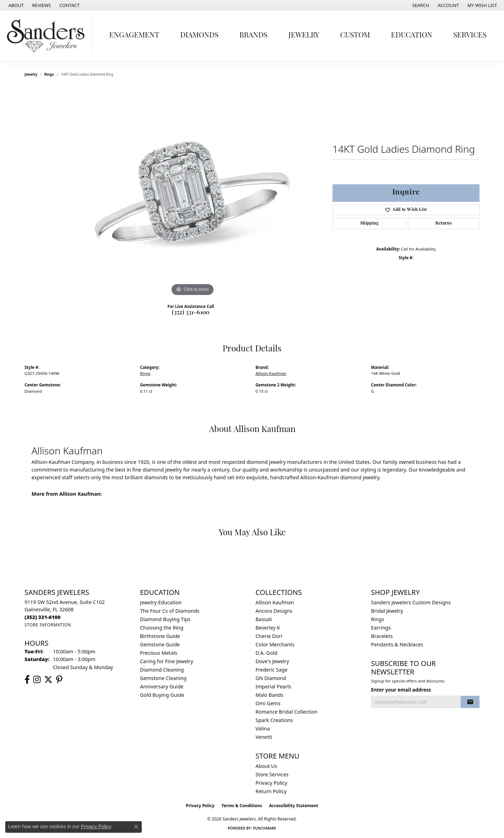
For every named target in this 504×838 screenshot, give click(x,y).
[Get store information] (48, 625)
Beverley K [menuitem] (268, 628)
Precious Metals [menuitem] (159, 653)
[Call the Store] (43, 617)
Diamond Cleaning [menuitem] (162, 670)
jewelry (31, 74)
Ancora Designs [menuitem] (274, 611)
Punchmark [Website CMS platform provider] (265, 828)
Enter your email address (401, 690)
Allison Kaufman (271, 373)
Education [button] (412, 36)
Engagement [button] (134, 36)
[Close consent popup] (136, 827)
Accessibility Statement (294, 806)
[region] (192, 193)
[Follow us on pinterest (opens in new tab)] (59, 680)
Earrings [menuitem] (381, 628)
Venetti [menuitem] (264, 737)
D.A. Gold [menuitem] (266, 653)
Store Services (272, 774)
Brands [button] (253, 36)
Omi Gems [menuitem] (268, 703)
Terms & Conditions (242, 806)
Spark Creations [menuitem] (274, 720)
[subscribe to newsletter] (470, 702)
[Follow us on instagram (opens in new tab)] (37, 680)
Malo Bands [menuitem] (269, 695)
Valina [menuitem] (263, 729)
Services (470, 36)
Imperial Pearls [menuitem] (273, 686)
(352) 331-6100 (191, 313)
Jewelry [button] (304, 36)
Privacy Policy (271, 783)
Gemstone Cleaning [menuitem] (163, 678)
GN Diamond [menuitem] (271, 678)
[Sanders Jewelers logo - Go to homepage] (48, 36)
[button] (420, 5)
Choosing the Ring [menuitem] (162, 628)
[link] (15, 5)
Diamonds (199, 36)
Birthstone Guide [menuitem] (160, 636)
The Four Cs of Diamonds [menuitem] (170, 611)
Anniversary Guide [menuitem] (162, 686)
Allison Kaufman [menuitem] (275, 602)
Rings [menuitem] (377, 619)
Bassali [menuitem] (264, 619)
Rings (49, 74)
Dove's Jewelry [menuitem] (272, 661)
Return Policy (271, 791)
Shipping (369, 224)
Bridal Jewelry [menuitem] (387, 611)
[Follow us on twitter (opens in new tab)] (48, 680)
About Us (266, 766)
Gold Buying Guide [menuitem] (162, 695)
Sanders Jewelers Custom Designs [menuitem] (411, 602)
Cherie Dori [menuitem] (269, 636)
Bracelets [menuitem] (382, 636)
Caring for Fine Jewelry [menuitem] (167, 661)
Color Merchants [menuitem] (275, 644)
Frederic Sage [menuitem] (271, 670)
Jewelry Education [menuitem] (161, 602)
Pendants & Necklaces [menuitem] (397, 644)
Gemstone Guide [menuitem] (160, 644)
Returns (444, 224)
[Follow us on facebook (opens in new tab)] (27, 680)
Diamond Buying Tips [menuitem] (165, 619)
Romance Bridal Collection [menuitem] (286, 712)
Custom (355, 36)
